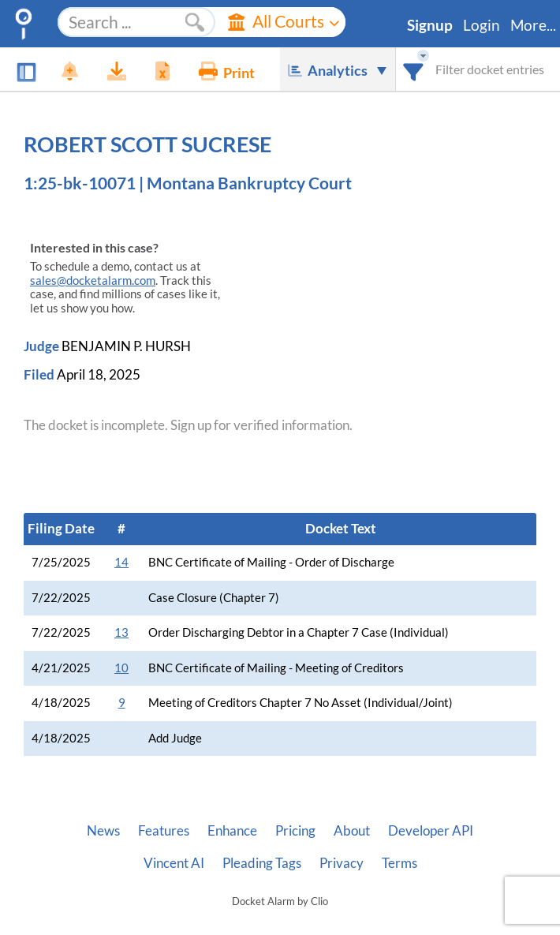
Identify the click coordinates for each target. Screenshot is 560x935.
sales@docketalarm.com (93, 280)
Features (164, 831)
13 (121, 632)
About (352, 831)
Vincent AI (174, 863)
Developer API (431, 831)
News (103, 831)
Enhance (232, 831)
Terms (399, 863)
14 (121, 562)
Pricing (295, 831)
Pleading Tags (262, 863)
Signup (430, 25)
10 (121, 668)
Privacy (342, 863)
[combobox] (414, 69)
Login (482, 25)
